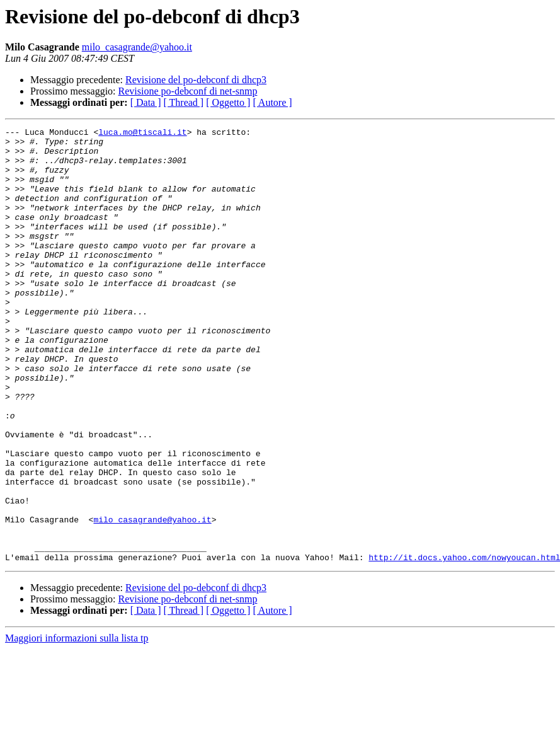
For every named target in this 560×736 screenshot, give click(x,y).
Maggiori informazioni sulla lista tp (77, 725)
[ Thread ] (184, 102)
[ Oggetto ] (228, 102)
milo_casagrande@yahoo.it (137, 47)
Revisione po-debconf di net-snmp (188, 91)
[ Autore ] (272, 102)
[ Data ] (146, 102)
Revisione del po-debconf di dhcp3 (196, 80)
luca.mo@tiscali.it (142, 134)
